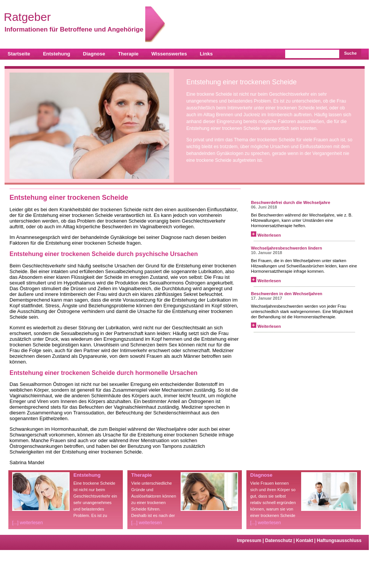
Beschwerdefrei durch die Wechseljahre (291, 202)
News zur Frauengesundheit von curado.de (300, 193)
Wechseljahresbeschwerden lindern (287, 248)
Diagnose (94, 54)
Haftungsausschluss (339, 541)
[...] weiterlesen (28, 523)
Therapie (128, 54)
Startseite (19, 54)
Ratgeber (75, 17)
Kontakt (307, 541)
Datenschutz (280, 541)
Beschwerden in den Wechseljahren (287, 294)
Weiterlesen (266, 235)
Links (206, 54)
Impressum (251, 541)
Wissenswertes (169, 54)
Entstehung (57, 54)
